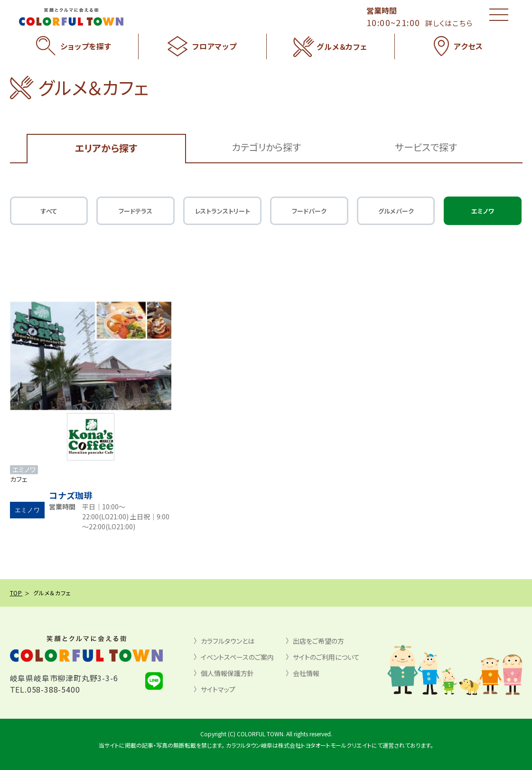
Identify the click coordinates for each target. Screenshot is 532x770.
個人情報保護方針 (227, 673)
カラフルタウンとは (228, 641)
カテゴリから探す (266, 147)
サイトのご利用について (326, 657)
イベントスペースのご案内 (237, 657)
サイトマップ (218, 689)
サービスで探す (426, 147)
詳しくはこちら (449, 23)
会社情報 (306, 673)
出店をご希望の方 (318, 641)
